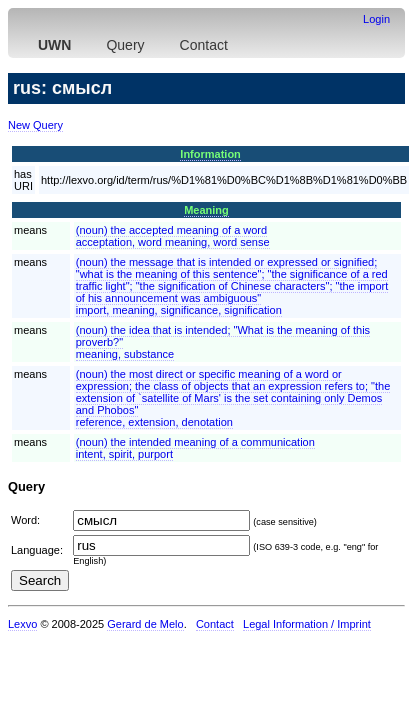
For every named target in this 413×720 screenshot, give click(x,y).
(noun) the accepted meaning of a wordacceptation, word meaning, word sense (173, 236)
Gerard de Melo (145, 624)
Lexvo (22, 624)
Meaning (206, 210)
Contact (204, 45)
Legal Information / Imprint (307, 624)
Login (376, 19)
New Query (35, 125)
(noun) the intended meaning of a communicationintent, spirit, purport (195, 448)
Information (210, 154)
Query (125, 45)
